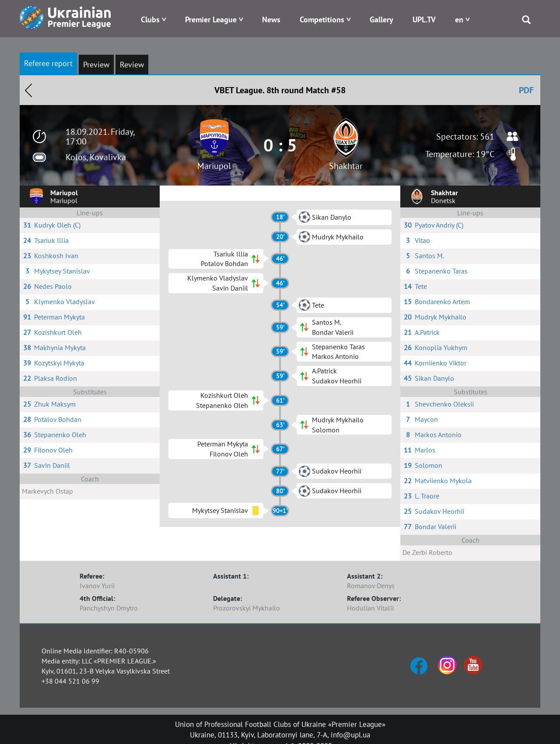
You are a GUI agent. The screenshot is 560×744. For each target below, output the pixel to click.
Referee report (48, 63)
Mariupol (214, 166)
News (271, 19)
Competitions (322, 19)
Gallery (381, 19)
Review (132, 65)
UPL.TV (424, 19)
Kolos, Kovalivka (96, 157)
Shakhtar (346, 166)
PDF (526, 90)
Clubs (150, 19)
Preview (96, 65)
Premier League (211, 19)
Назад (28, 90)
